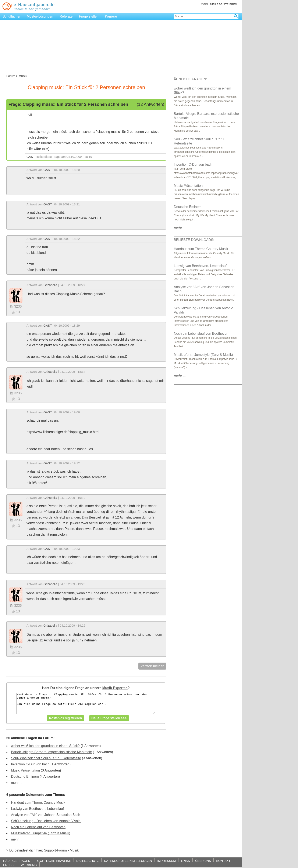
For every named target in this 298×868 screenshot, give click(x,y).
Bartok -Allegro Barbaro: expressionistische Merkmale (51, 752)
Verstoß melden (152, 666)
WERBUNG (29, 865)
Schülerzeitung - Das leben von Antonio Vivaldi (46, 821)
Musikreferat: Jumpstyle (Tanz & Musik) (41, 833)
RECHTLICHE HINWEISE (53, 861)
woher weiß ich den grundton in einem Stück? (45, 746)
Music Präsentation (25, 770)
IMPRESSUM (166, 861)
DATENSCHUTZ (88, 861)
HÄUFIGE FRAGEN (17, 861)
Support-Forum (55, 850)
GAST (31, 157)
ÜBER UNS (203, 861)
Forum (11, 76)
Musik (74, 850)
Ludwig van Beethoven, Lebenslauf (37, 809)
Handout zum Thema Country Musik (38, 803)
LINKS (185, 861)
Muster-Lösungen (40, 16)
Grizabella (50, 285)
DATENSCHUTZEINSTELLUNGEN (128, 861)
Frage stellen (89, 16)
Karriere (111, 16)
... (180, 228)
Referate (66, 16)
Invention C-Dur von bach (30, 764)
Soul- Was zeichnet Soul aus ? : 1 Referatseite (46, 758)
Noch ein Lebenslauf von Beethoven (38, 827)
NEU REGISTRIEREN (223, 4)
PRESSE (9, 865)
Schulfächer (12, 16)
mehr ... (17, 783)
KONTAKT (223, 861)
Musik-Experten (115, 688)
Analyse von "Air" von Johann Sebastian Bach (46, 815)
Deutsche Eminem (25, 777)
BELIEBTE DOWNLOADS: (194, 240)
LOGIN (204, 4)
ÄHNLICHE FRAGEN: (190, 79)
